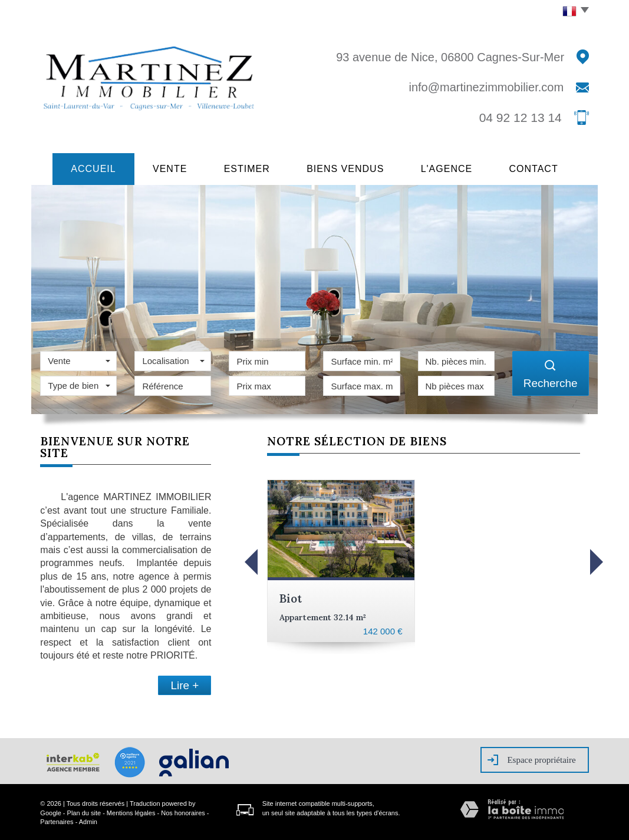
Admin (88, 820)
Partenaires (57, 820)
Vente (166, 168)
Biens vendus (349, 168)
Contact (544, 168)
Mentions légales (131, 811)
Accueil (84, 168)
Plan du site (84, 811)
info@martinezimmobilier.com (486, 87)
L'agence (453, 168)
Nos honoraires (183, 811)
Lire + (185, 684)
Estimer (247, 168)
